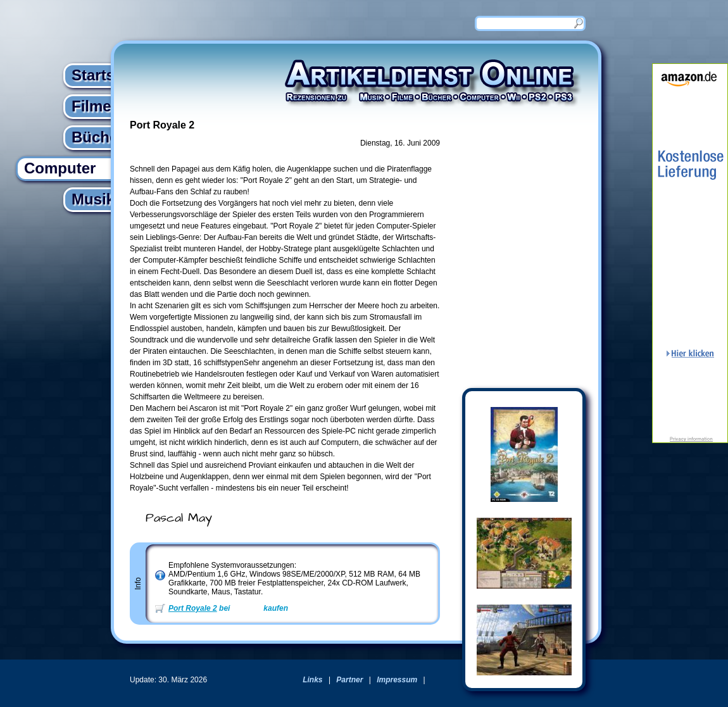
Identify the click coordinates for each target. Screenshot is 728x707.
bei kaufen (228, 608)
